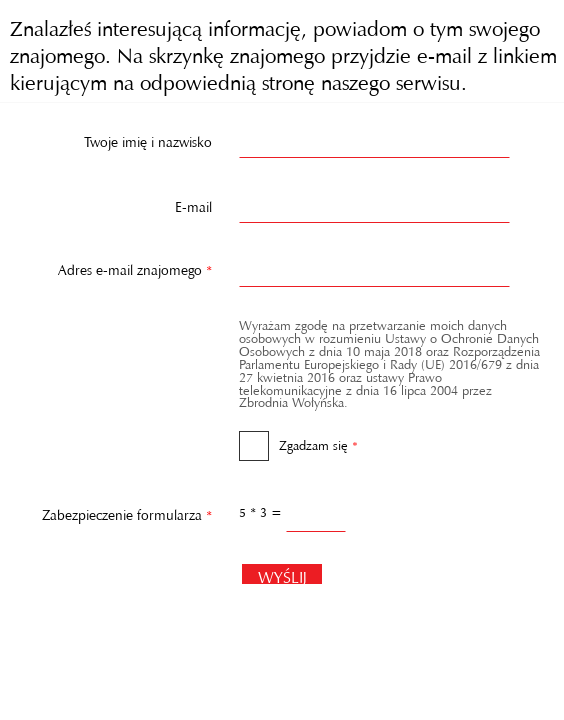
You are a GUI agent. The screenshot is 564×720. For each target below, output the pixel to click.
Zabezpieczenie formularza (112, 510)
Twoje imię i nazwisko (148, 138)
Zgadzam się (298, 439)
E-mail (193, 203)
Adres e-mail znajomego (112, 266)
